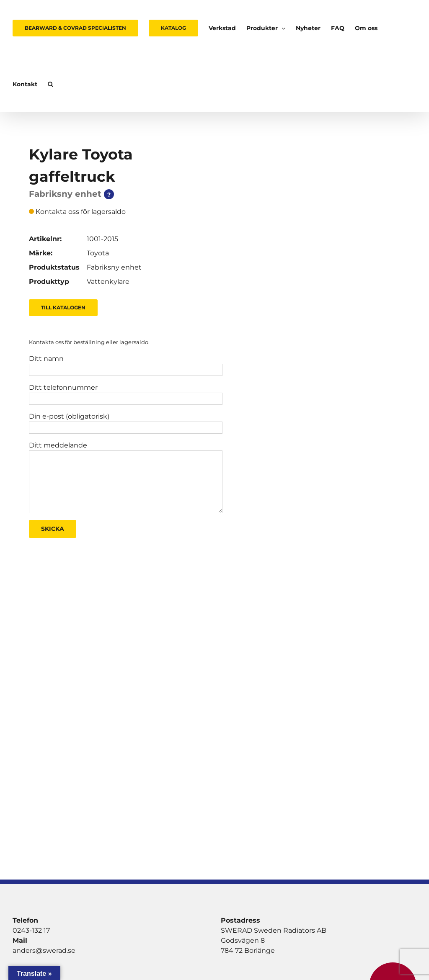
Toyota (98, 253)
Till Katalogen (63, 307)
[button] (50, 84)
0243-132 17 (31, 930)
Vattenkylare (108, 282)
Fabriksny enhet (114, 267)
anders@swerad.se (44, 950)
